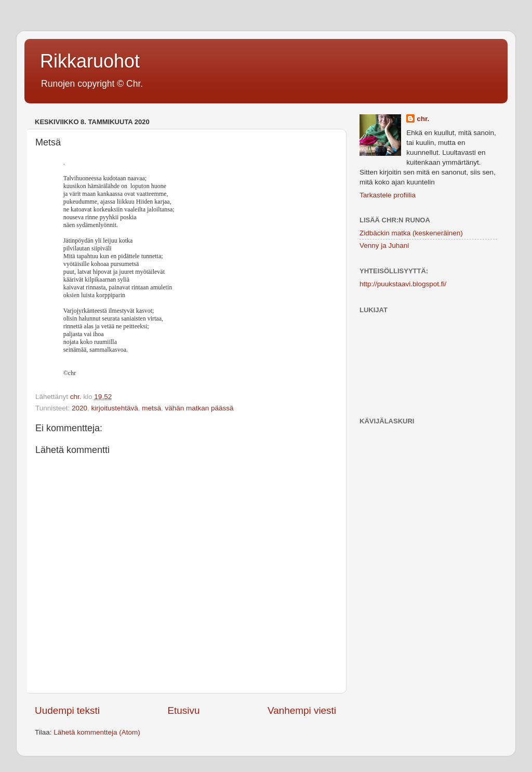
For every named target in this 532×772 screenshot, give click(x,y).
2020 (79, 408)
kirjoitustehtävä (115, 408)
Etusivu (184, 710)
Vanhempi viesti (302, 710)
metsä (151, 408)
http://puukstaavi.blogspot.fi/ (403, 284)
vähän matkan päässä (199, 408)
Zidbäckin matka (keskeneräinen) (411, 233)
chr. (423, 119)
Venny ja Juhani (384, 245)
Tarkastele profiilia (388, 195)
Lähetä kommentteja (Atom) (97, 732)
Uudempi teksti (67, 710)
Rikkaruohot (90, 61)
